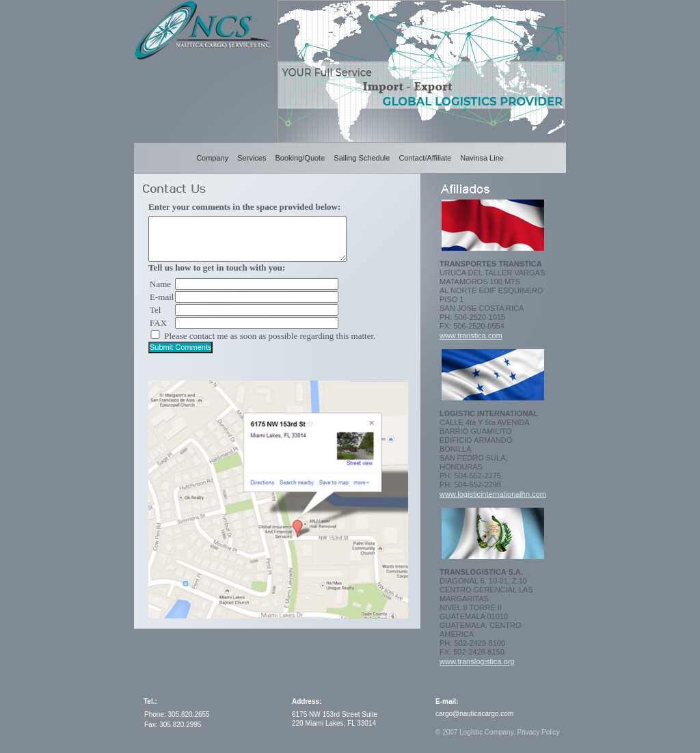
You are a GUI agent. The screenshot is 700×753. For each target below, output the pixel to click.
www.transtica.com (471, 336)
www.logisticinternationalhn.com (493, 494)
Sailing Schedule (362, 158)
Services (252, 158)
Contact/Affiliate (425, 158)
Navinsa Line (482, 158)
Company (212, 158)
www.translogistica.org (477, 661)
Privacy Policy (538, 732)
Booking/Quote (300, 158)
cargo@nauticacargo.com (474, 714)
